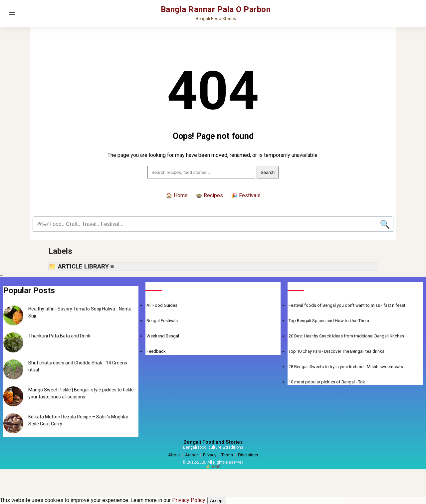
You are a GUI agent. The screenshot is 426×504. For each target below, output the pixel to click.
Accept (217, 501)
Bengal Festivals (162, 321)
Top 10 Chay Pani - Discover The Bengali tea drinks (336, 351)
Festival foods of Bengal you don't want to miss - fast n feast (347, 305)
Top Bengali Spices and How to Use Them (329, 321)
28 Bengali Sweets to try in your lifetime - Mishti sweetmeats (346, 367)
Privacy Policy (189, 500)
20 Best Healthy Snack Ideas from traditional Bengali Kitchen (346, 336)
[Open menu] (12, 13)
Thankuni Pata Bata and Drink (59, 336)
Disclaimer (248, 455)
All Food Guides (162, 305)
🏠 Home (177, 195)
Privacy (210, 455)
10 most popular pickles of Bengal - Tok (327, 382)
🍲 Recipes (209, 195)
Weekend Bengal (163, 336)
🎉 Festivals (246, 195)
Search (268, 172)
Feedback (156, 351)
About (174, 455)
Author (192, 455)
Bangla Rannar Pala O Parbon (216, 9)
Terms (227, 455)
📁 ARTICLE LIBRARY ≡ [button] (81, 266)
